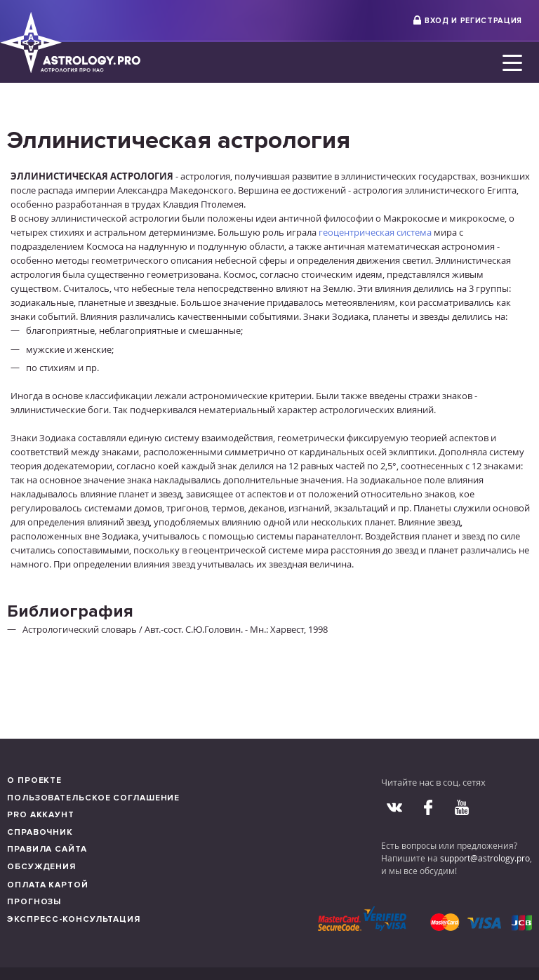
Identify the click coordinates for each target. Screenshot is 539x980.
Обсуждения (41, 867)
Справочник (40, 832)
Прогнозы (34, 902)
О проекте (34, 780)
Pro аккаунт (41, 815)
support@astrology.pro (485, 858)
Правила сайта (47, 849)
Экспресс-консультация (74, 919)
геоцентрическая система (375, 232)
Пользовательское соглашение (93, 798)
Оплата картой (48, 885)
